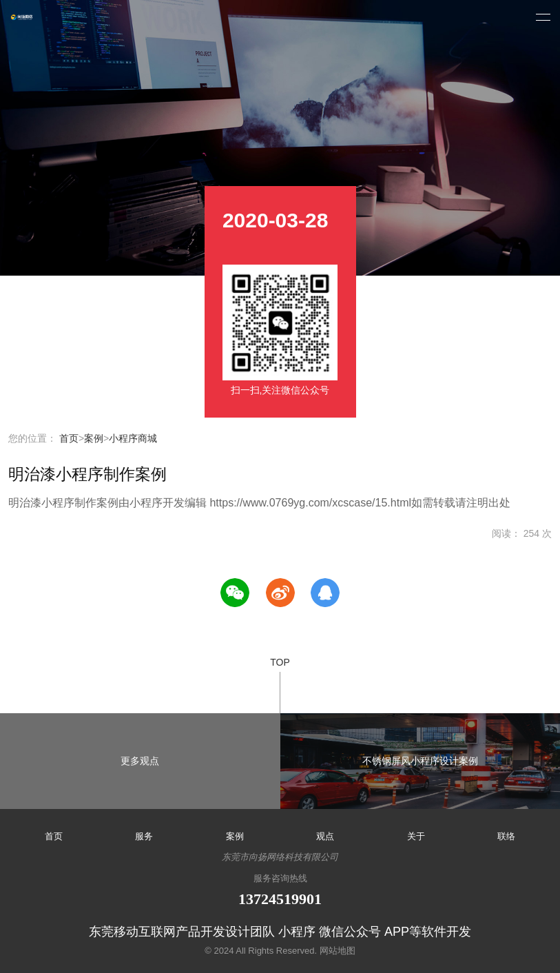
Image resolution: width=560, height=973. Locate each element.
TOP (280, 685)
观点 (325, 836)
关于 (416, 836)
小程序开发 (22, 17)
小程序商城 (133, 438)
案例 (94, 438)
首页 (69, 438)
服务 (144, 836)
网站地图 (338, 951)
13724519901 (280, 899)
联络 (506, 836)
